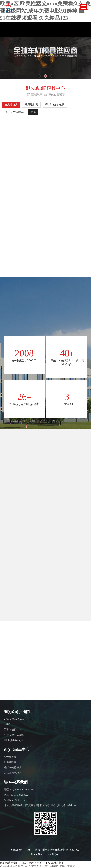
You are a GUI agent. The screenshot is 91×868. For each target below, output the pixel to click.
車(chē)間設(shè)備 (14, 740)
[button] (39, 76)
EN (66, 6)
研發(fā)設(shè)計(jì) (15, 735)
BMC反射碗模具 (14, 112)
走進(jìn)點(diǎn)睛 (14, 719)
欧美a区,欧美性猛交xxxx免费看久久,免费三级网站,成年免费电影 (38, 866)
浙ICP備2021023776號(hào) (45, 854)
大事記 (8, 724)
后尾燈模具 (31, 105)
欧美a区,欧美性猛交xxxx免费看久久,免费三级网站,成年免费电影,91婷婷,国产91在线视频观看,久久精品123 (45, 11)
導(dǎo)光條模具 (55, 105)
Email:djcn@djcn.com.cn (16, 800)
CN (73, 6)
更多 (33, 112)
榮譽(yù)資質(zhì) (13, 730)
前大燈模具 (11, 105)
